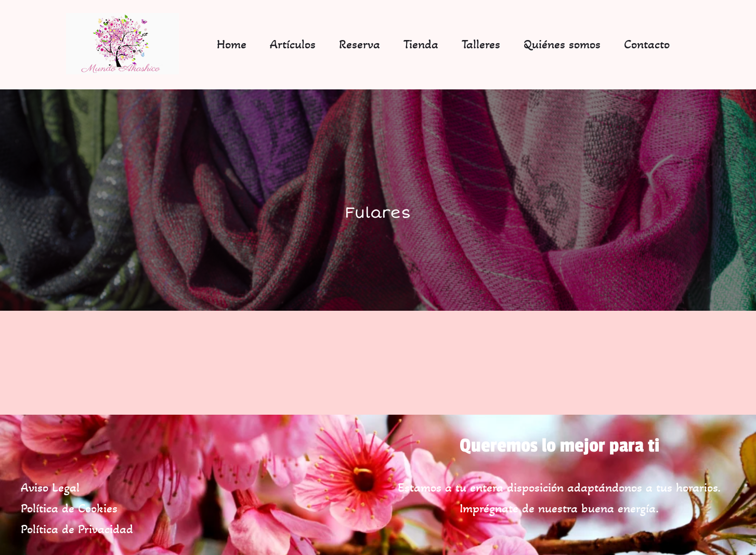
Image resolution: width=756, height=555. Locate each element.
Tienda (421, 44)
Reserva (360, 44)
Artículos (293, 44)
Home (232, 44)
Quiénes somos (562, 44)
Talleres (481, 44)
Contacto (647, 44)
